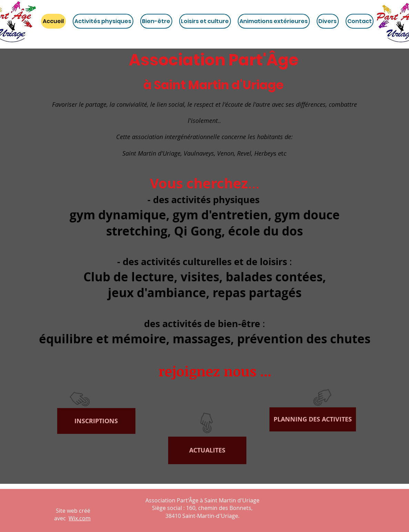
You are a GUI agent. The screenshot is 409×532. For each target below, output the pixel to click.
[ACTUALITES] (207, 450)
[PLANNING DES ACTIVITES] (313, 419)
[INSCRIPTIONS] (96, 421)
